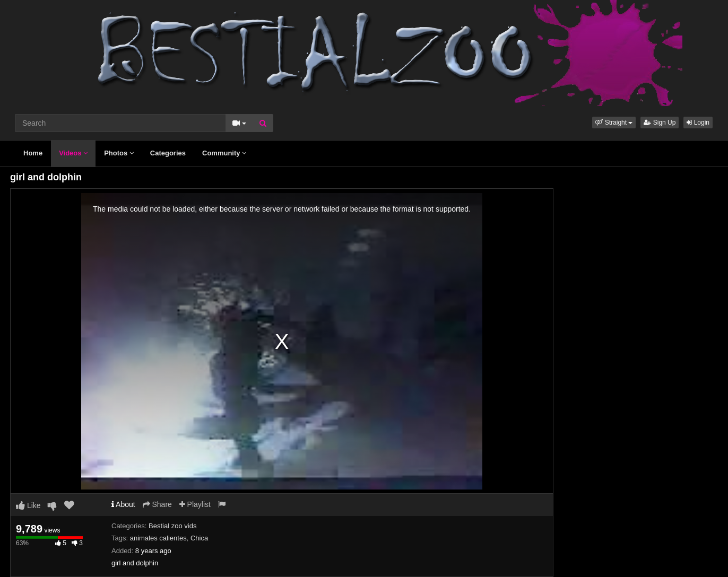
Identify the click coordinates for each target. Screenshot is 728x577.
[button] (614, 123)
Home (33, 153)
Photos (119, 153)
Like (28, 505)
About (123, 504)
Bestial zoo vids (172, 526)
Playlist (195, 504)
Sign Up (660, 123)
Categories (168, 153)
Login (698, 123)
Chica (199, 538)
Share (157, 504)
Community (224, 153)
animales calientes (158, 538)
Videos (73, 153)
